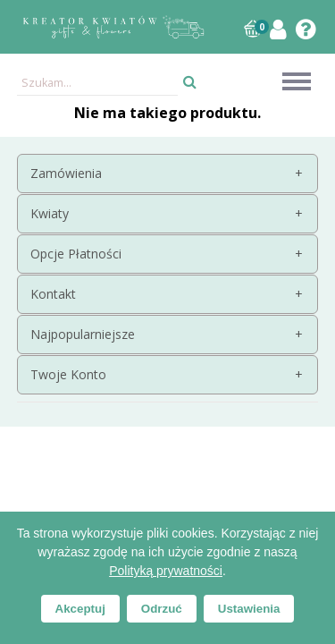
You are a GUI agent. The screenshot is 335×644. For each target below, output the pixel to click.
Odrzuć (162, 609)
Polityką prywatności (166, 571)
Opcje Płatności (76, 254)
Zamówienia (66, 173)
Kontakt (53, 294)
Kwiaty (50, 213)
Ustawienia (249, 609)
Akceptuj (80, 609)
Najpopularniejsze (83, 334)
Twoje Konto (68, 374)
